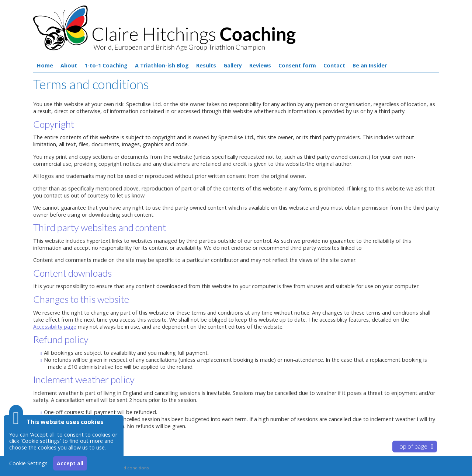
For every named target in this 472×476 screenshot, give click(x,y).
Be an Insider (370, 65)
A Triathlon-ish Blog (162, 65)
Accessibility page (55, 327)
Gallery (233, 65)
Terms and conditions (126, 468)
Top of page (412, 446)
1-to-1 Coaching (106, 65)
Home (45, 65)
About (69, 65)
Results (206, 65)
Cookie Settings (28, 463)
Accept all (70, 463)
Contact (334, 65)
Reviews (260, 65)
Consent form (297, 65)
